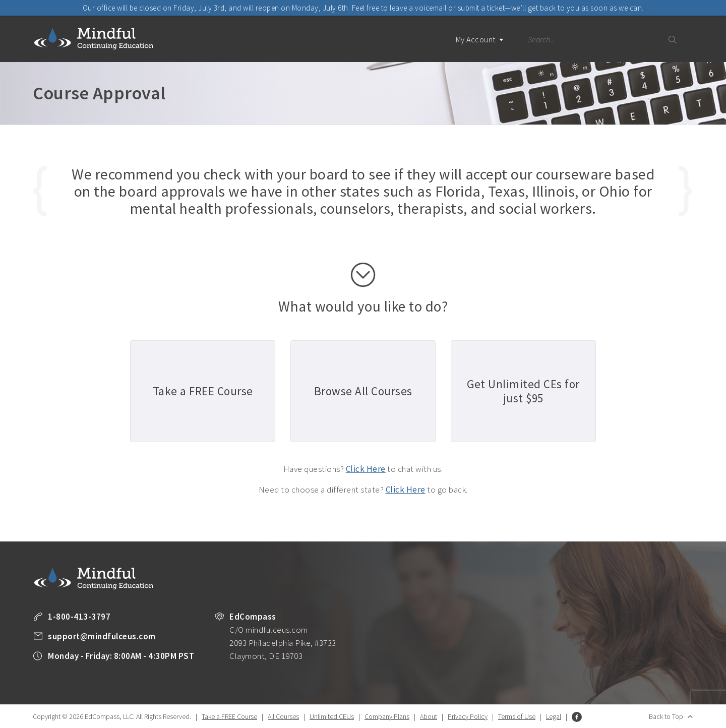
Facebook (577, 717)
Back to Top (666, 716)
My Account (480, 48)
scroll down (363, 275)
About (429, 716)
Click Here (366, 469)
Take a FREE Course (229, 716)
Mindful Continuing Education (94, 38)
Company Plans (387, 716)
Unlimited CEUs (332, 716)
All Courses (283, 716)
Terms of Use (517, 716)
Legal (554, 716)
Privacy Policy (468, 716)
